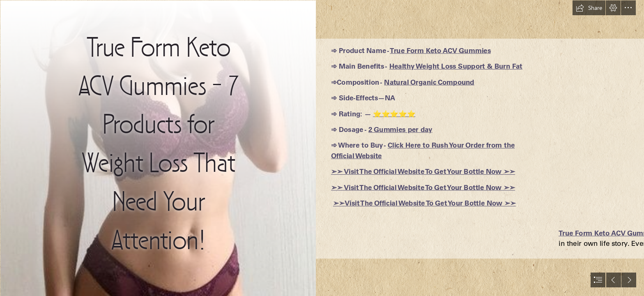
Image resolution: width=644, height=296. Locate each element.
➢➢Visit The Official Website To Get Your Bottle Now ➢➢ (424, 203)
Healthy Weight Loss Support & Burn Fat (455, 66)
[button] (589, 8)
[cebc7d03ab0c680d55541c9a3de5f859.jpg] (158, 148)
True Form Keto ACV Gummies (440, 50)
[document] (322, 148)
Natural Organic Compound (429, 82)
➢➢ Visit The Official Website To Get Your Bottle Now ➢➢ (423, 171)
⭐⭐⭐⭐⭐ (394, 113)
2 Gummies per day (400, 129)
